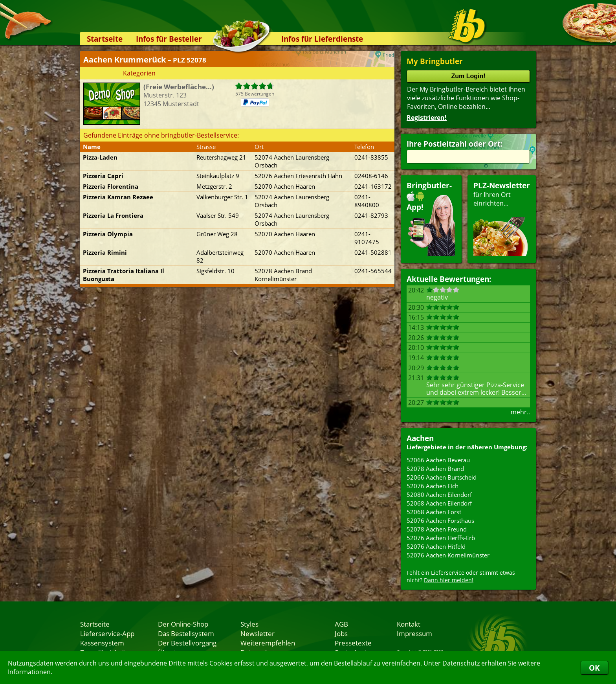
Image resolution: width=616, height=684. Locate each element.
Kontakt (409, 624)
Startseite (105, 39)
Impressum (414, 633)
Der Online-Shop (183, 624)
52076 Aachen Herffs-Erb (441, 538)
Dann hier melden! (449, 580)
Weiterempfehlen (268, 643)
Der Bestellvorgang (187, 643)
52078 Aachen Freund (437, 529)
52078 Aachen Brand (435, 469)
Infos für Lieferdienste (322, 39)
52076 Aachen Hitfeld (436, 546)
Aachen (420, 438)
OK (594, 668)
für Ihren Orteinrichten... (502, 218)
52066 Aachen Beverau (438, 460)
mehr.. (520, 412)
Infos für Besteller (169, 39)
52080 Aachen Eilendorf (439, 495)
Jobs (341, 633)
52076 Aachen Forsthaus (440, 520)
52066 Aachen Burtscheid (442, 477)
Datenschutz (461, 663)
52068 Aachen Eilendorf (439, 503)
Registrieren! (427, 118)
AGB (341, 624)
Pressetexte (353, 643)
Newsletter (258, 633)
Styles (249, 624)
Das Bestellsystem (186, 633)
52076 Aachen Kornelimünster (448, 555)
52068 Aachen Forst (434, 512)
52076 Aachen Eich (433, 486)
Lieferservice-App (107, 633)
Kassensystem (102, 643)
